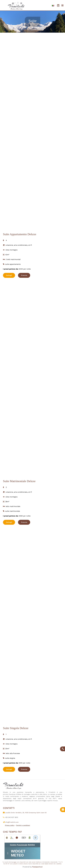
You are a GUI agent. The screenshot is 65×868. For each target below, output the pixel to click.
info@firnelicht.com (12, 822)
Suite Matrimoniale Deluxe (19, 481)
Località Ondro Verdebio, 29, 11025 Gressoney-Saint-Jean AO (26, 813)
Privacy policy (10, 825)
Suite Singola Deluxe (16, 728)
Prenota (24, 275)
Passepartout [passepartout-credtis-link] (37, 867)
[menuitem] (53, 6)
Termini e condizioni (23, 825)
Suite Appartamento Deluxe (20, 234)
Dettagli (9, 275)
